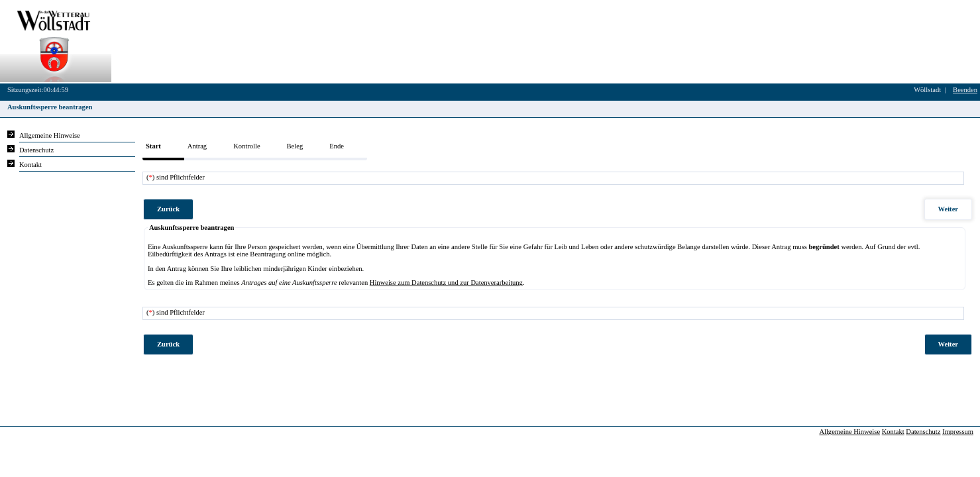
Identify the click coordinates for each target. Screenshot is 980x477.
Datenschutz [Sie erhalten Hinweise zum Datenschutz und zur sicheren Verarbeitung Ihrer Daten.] (36, 150)
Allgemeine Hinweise (849, 432)
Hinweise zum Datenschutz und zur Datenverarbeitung (446, 283)
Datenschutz (923, 432)
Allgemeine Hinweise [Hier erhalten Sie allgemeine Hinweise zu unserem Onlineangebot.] (50, 135)
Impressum (958, 432)
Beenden (965, 90)
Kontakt (893, 432)
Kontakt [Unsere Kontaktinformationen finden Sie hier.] (30, 165)
